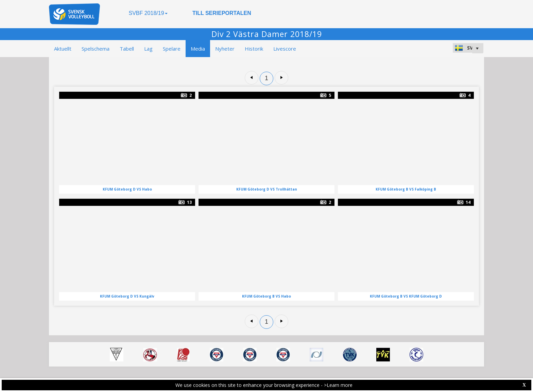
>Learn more (338, 385)
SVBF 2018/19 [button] (148, 13)
